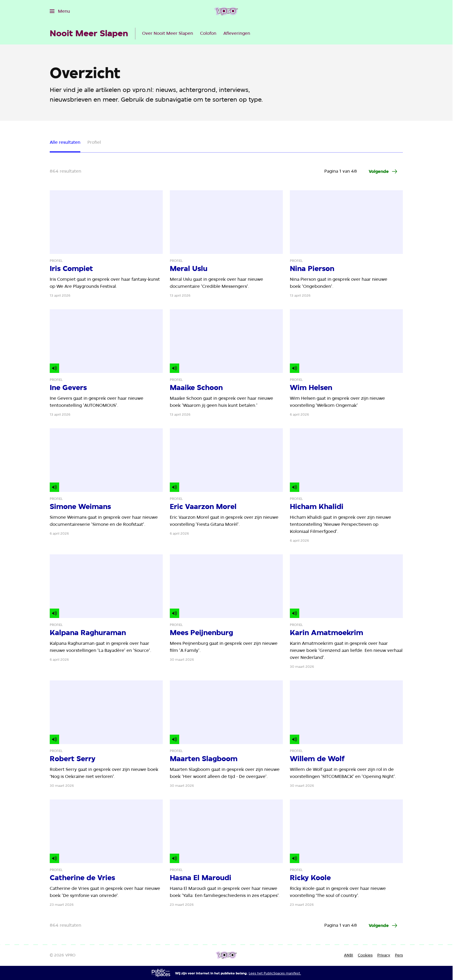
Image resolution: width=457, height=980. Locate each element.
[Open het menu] (60, 11)
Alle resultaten (65, 142)
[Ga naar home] (226, 11)
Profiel (94, 142)
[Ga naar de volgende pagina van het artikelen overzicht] (383, 171)
